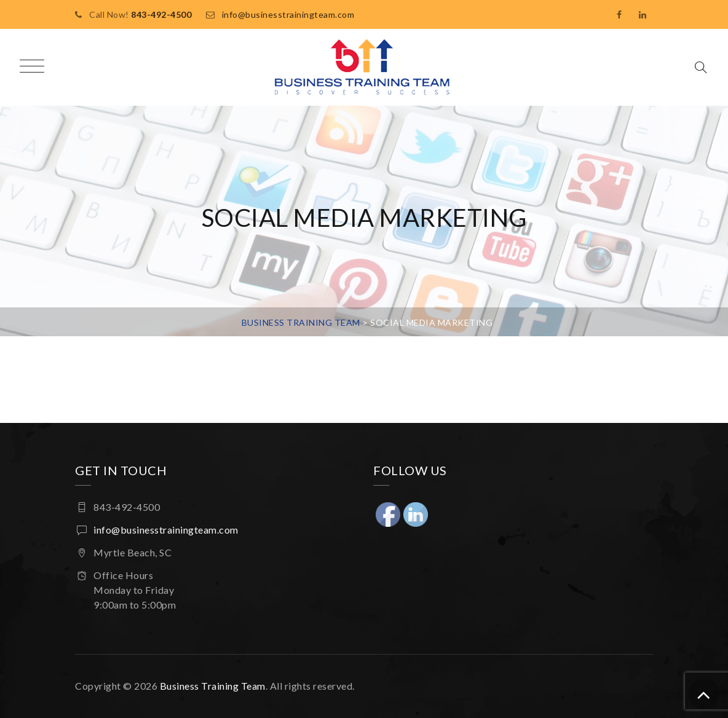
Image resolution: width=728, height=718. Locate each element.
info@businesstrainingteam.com (288, 14)
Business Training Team (213, 686)
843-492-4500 (161, 14)
